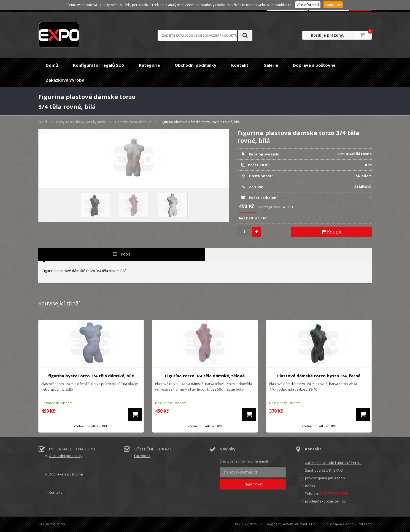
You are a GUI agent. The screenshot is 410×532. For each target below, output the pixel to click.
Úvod (43, 122)
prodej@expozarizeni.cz (325, 501)
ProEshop (57, 524)
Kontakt (240, 65)
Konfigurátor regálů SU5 (99, 65)
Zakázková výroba (65, 80)
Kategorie (149, 65)
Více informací (308, 5)
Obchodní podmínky (195, 65)
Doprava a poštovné (314, 65)
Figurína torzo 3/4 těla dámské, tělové (205, 376)
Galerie (271, 65)
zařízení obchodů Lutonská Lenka (333, 463)
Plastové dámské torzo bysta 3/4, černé (319, 376)
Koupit (331, 232)
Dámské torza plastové (133, 122)
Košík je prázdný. (327, 35)
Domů (52, 65)
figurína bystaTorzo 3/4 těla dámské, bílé (91, 376)
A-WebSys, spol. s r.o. (300, 524)
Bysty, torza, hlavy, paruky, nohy (81, 122)
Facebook (142, 456)
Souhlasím (333, 5)
